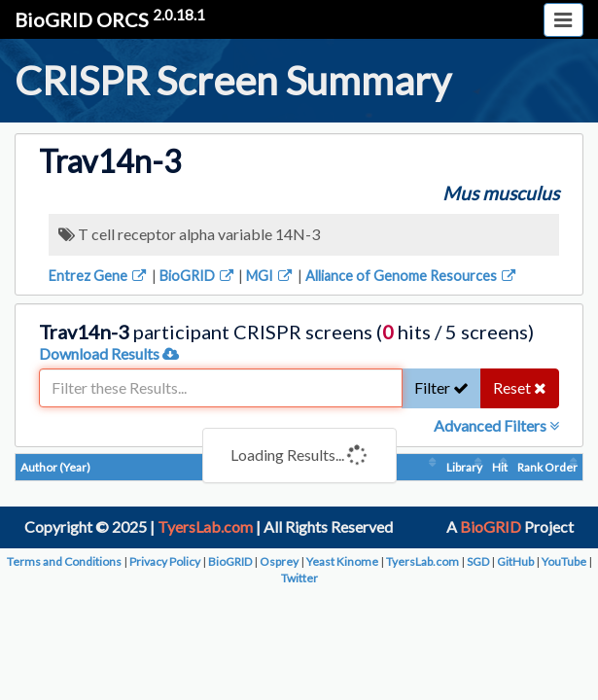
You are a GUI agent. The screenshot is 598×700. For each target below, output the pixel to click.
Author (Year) (55, 467)
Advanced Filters (496, 425)
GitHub (515, 561)
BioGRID (198, 276)
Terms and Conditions (64, 561)
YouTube (564, 561)
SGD (478, 561)
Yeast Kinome (342, 561)
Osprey (279, 561)
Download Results (109, 353)
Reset (520, 387)
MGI (270, 276)
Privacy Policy (165, 561)
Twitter (299, 578)
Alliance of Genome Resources (412, 276)
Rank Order (547, 467)
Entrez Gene (99, 276)
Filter (441, 387)
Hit (500, 467)
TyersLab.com (205, 526)
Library (464, 467)
